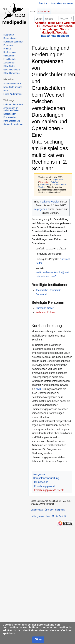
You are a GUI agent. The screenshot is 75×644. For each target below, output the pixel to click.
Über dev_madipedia (55, 510)
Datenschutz (37, 510)
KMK (38, 389)
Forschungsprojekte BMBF (49, 490)
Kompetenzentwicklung (46, 478)
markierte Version (50, 202)
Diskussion (44, 182)
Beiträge (55, 182)
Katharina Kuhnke (45, 312)
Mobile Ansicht (59, 516)
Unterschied (45, 184)
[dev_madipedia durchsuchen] (66, 18)
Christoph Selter (44, 308)
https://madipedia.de (55, 36)
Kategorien (39, 474)
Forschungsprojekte (45, 486)
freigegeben (40, 209)
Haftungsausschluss (40, 516)
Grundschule (41, 482)
